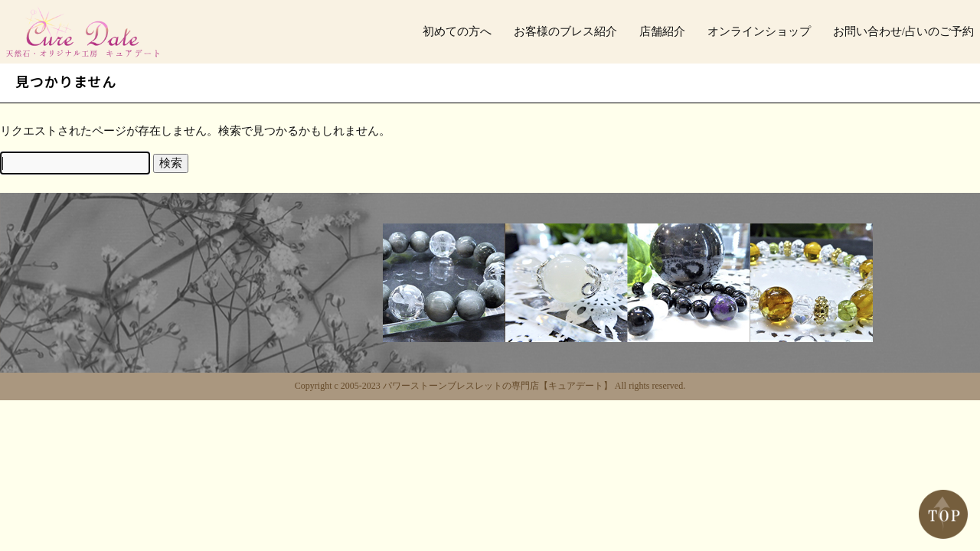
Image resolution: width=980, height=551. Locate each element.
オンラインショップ (759, 31)
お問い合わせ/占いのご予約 (903, 31)
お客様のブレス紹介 (565, 31)
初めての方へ (457, 31)
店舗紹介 (662, 31)
